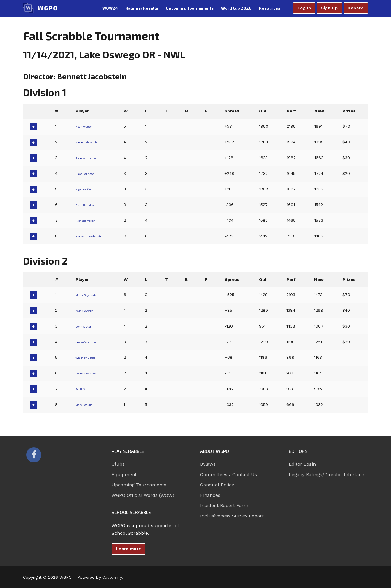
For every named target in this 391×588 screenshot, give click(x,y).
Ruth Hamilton (88, 205)
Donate (356, 8)
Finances (210, 495)
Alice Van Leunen (91, 158)
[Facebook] (34, 455)
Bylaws (208, 464)
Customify (112, 577)
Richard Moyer (88, 220)
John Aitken (86, 326)
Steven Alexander (91, 142)
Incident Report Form (224, 505)
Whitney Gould (88, 357)
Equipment (124, 475)
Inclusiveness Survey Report (232, 516)
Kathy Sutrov (87, 310)
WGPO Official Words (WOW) (143, 495)
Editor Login (302, 464)
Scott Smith (86, 389)
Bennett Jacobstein (93, 236)
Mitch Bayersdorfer (93, 295)
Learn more (129, 549)
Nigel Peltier (85, 189)
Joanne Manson (90, 373)
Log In (304, 8)
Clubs (118, 464)
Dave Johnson (88, 173)
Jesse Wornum (89, 342)
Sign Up (330, 8)
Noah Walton (87, 126)
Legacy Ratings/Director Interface (326, 475)
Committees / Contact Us (229, 475)
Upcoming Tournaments (139, 485)
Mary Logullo (87, 404)
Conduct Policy (217, 485)
